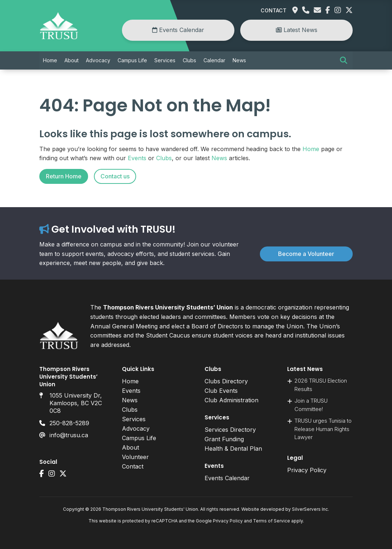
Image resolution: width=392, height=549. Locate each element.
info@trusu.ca (69, 435)
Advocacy (98, 60)
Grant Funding (224, 439)
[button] (344, 60)
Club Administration (231, 400)
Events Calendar (178, 30)
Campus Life (132, 60)
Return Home (64, 176)
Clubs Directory (226, 381)
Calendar (214, 60)
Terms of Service (272, 521)
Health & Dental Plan (233, 449)
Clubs (189, 60)
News (239, 60)
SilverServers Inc (310, 509)
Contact (274, 10)
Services (165, 60)
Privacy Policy (307, 470)
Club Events (221, 391)
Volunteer (135, 457)
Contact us (115, 176)
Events (137, 158)
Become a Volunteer (306, 254)
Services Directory (230, 430)
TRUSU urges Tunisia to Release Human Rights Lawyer (323, 429)
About (72, 60)
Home (50, 60)
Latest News (297, 30)
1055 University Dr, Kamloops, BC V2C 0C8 (76, 403)
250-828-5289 (69, 423)
